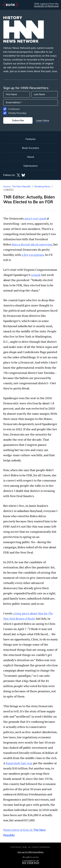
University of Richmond (46, 6)
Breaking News (42, 186)
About (31, 157)
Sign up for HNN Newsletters (30, 852)
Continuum (14, 109)
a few (25, 255)
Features (30, 139)
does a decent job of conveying (32, 244)
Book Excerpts (30, 148)
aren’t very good (35, 218)
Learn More (42, 120)
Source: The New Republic (17, 186)
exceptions (36, 255)
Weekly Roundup (17, 113)
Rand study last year (19, 763)
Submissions (31, 166)
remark (36, 275)
